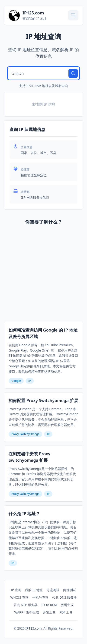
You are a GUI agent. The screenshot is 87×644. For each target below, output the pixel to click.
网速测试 (70, 590)
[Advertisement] (43, 274)
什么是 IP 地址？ (24, 513)
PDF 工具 (66, 612)
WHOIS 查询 (19, 597)
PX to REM (49, 605)
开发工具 (49, 612)
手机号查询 (40, 597)
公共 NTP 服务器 (26, 605)
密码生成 (67, 605)
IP (30, 381)
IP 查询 (16, 590)
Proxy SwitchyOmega (25, 434)
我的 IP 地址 (34, 590)
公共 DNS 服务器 (64, 597)
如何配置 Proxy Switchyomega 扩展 (43, 400)
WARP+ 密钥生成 (27, 612)
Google (16, 381)
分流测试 (53, 590)
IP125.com (34, 628)
